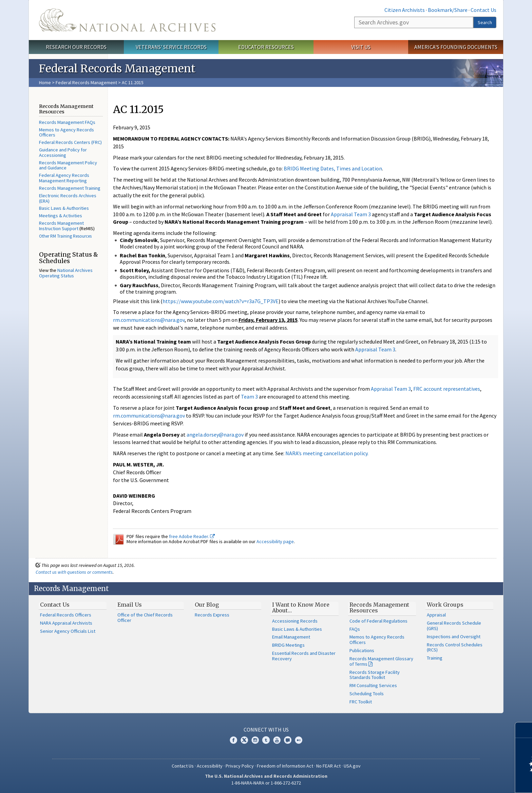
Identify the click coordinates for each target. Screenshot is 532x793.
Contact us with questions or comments (74, 572)
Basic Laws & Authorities (64, 208)
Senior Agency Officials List (68, 631)
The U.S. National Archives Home (127, 20)
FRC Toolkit (361, 702)
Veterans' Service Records (171, 47)
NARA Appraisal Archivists (66, 623)
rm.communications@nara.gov (149, 320)
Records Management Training (70, 188)
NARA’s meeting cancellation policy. (327, 453)
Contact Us (483, 10)
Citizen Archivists (405, 10)
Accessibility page (275, 541)
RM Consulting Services (373, 685)
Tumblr (266, 740)
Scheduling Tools (367, 694)
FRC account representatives (447, 389)
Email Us (130, 605)
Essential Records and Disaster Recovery (304, 656)
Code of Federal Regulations (378, 621)
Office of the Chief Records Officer (145, 617)
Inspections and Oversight (454, 637)
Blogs (288, 740)
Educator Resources (266, 47)
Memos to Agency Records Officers (66, 132)
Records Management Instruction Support (61, 226)
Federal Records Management (86, 82)
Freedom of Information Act (285, 766)
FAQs (355, 629)
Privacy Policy (240, 766)
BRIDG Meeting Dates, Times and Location (333, 168)
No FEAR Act (328, 766)
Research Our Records (76, 47)
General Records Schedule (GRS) (454, 626)
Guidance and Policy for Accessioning (63, 152)
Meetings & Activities (61, 216)
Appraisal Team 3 (351, 214)
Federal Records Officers (66, 615)
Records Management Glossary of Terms (381, 661)
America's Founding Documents (456, 47)
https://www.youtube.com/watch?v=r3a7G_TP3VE (221, 301)
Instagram (255, 740)
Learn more (472, 781)
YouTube (277, 740)
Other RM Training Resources (65, 236)
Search (485, 22)
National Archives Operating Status (66, 273)
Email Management (291, 637)
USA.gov (352, 766)
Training (435, 658)
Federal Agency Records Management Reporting (64, 178)
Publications (362, 650)
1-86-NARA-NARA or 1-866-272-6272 (266, 783)
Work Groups (445, 605)
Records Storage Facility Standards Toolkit (375, 675)
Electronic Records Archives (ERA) (68, 198)
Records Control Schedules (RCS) (455, 647)
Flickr (299, 740)
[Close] (524, 730)
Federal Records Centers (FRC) (70, 142)
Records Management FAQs (67, 122)
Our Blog (207, 605)
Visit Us (361, 47)
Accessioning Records (295, 621)
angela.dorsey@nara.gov (215, 435)
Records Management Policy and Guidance (68, 165)
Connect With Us (266, 730)
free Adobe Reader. (192, 536)
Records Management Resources (379, 608)
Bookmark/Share (448, 10)
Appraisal (436, 615)
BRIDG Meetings (288, 645)
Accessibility (210, 766)
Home (45, 82)
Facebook (233, 740)
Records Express (212, 615)
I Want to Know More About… (301, 608)
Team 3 (250, 396)
